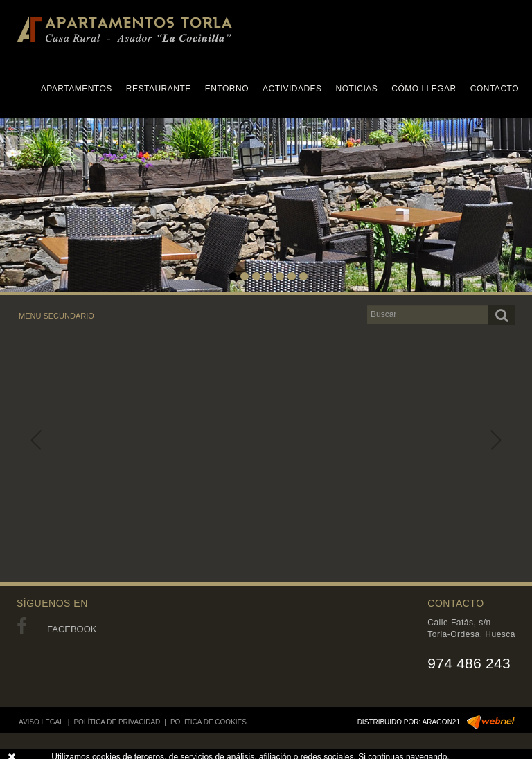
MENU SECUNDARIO (56, 316)
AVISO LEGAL (41, 722)
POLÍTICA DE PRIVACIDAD (117, 722)
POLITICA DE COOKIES (209, 722)
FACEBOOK (57, 629)
